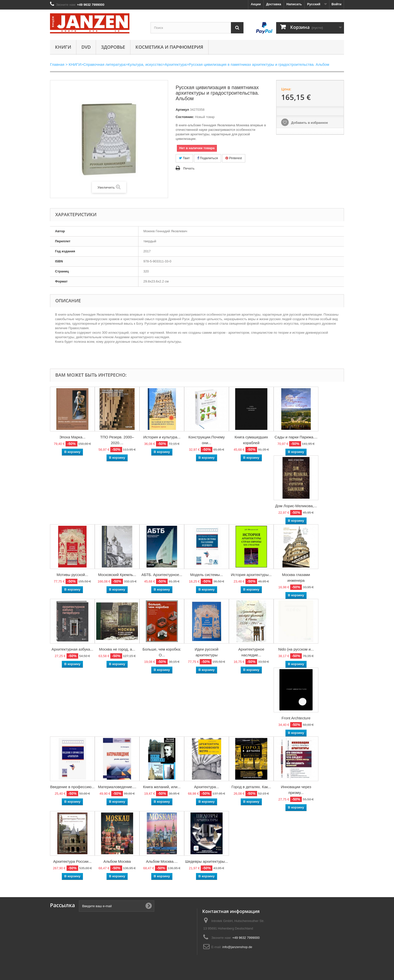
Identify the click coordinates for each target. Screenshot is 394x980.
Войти (336, 4)
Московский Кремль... (117, 575)
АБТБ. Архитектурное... (162, 575)
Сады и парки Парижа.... (296, 437)
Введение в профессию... (72, 787)
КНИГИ (63, 47)
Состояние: (185, 117)
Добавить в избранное (309, 123)
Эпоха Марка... (72, 437)
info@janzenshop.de (237, 947)
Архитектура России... (72, 861)
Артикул (182, 110)
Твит (184, 158)
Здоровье (113, 47)
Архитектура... (206, 787)
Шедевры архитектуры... (207, 861)
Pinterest (234, 158)
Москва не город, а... (117, 649)
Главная (57, 64)
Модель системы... (207, 575)
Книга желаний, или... (162, 787)
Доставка (274, 4)
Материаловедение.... (117, 787)
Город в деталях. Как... (251, 787)
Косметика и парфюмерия (169, 47)
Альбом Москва (117, 861)
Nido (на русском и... (296, 649)
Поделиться (208, 158)
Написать (294, 4)
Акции (256, 4)
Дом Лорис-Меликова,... (296, 506)
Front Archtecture (296, 718)
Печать (189, 168)
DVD (86, 47)
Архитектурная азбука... (72, 649)
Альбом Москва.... (162, 861)
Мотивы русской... (72, 575)
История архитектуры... (251, 575)
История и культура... (162, 437)
